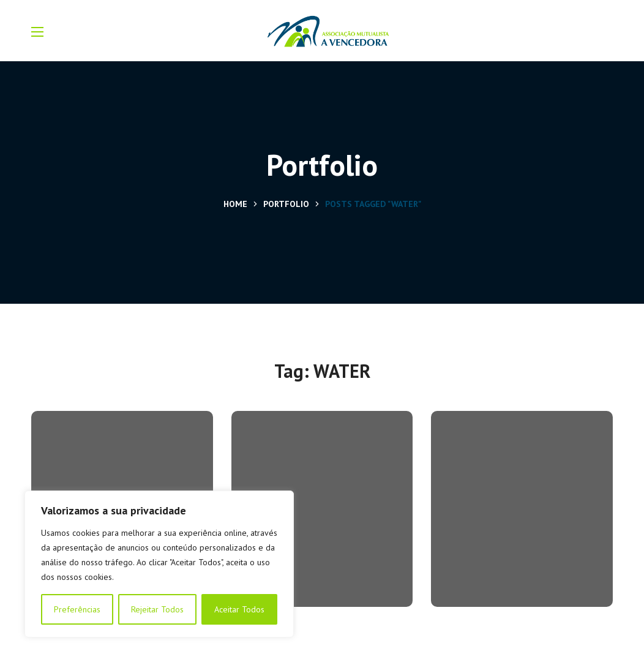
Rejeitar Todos (157, 609)
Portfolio (286, 204)
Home (235, 204)
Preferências (77, 609)
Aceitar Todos (239, 609)
